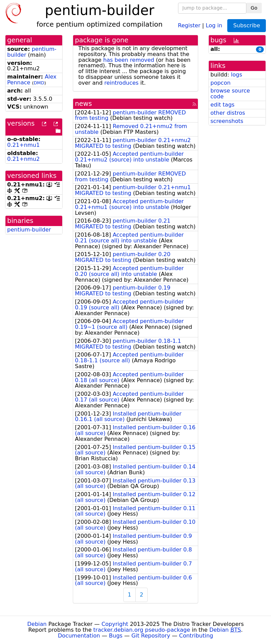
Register (189, 25)
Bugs (116, 636)
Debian (37, 624)
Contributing (196, 636)
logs (237, 75)
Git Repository (151, 636)
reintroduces (121, 83)
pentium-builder (29, 230)
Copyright (115, 624)
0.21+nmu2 (23, 159)
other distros (228, 113)
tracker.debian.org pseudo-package (142, 630)
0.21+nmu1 (23, 145)
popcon (221, 83)
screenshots (227, 121)
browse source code (230, 94)
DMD (39, 83)
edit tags (222, 105)
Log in (214, 25)
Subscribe (247, 25)
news (83, 104)
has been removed (129, 60)
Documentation (79, 636)
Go (254, 8)
